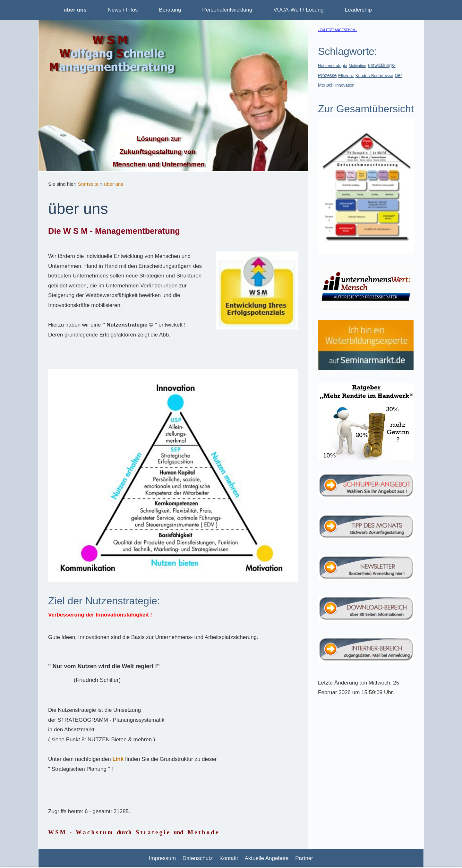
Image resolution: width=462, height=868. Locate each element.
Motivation (358, 66)
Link (118, 759)
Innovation (345, 85)
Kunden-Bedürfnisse (374, 76)
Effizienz (346, 76)
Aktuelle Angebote (266, 858)
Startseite (88, 184)
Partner (304, 858)
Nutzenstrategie (333, 66)
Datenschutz (198, 858)
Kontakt (229, 858)
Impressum (162, 858)
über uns (114, 184)
